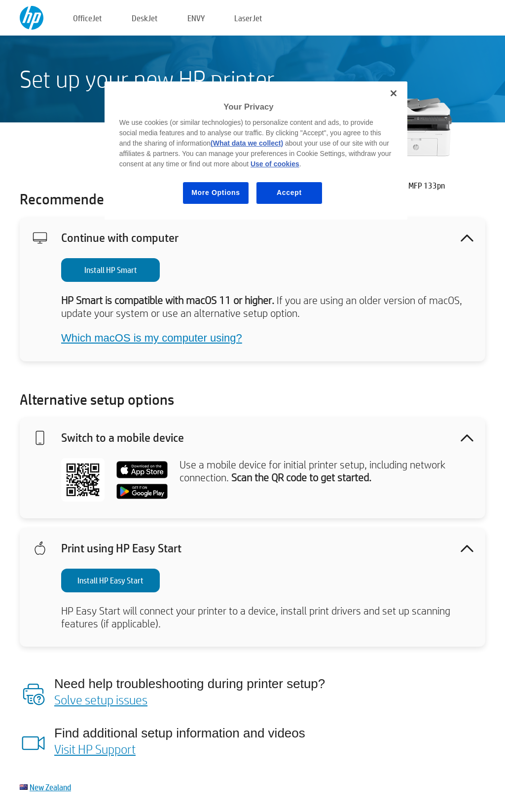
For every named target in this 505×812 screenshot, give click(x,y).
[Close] (394, 93)
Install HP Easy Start (110, 580)
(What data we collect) (247, 143)
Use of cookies (275, 164)
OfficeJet (88, 18)
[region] (256, 151)
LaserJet (248, 18)
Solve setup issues (101, 699)
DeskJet (145, 18)
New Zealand (50, 787)
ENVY (196, 18)
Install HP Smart (111, 270)
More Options (216, 193)
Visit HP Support (95, 749)
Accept (289, 193)
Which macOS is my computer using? (152, 338)
